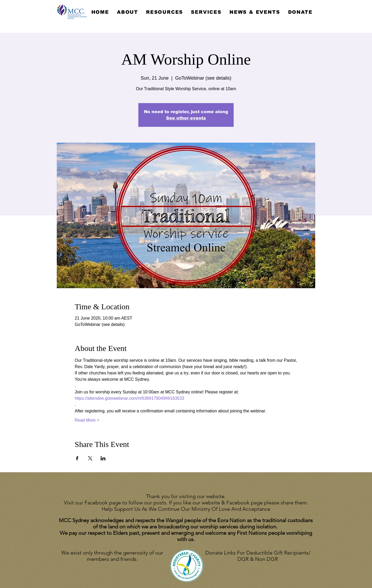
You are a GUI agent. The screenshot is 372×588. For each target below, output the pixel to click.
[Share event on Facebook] (77, 458)
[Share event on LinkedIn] (103, 458)
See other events (186, 118)
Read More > (87, 420)
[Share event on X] (90, 458)
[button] (128, 12)
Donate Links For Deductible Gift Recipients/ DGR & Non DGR (258, 556)
